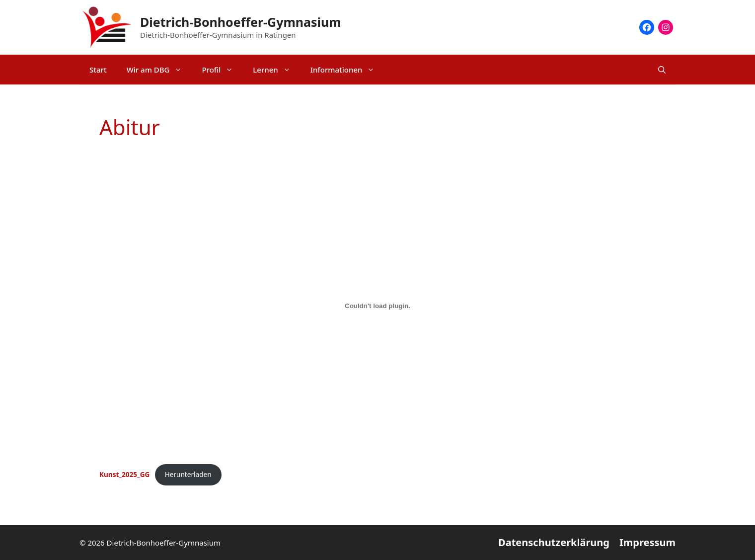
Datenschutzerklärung (554, 542)
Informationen (348, 70)
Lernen (276, 70)
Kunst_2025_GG (124, 474)
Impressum (647, 542)
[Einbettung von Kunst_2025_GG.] (377, 306)
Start (98, 70)
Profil (222, 70)
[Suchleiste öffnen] (662, 70)
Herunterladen (188, 474)
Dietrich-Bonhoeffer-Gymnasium (241, 22)
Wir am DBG (159, 70)
